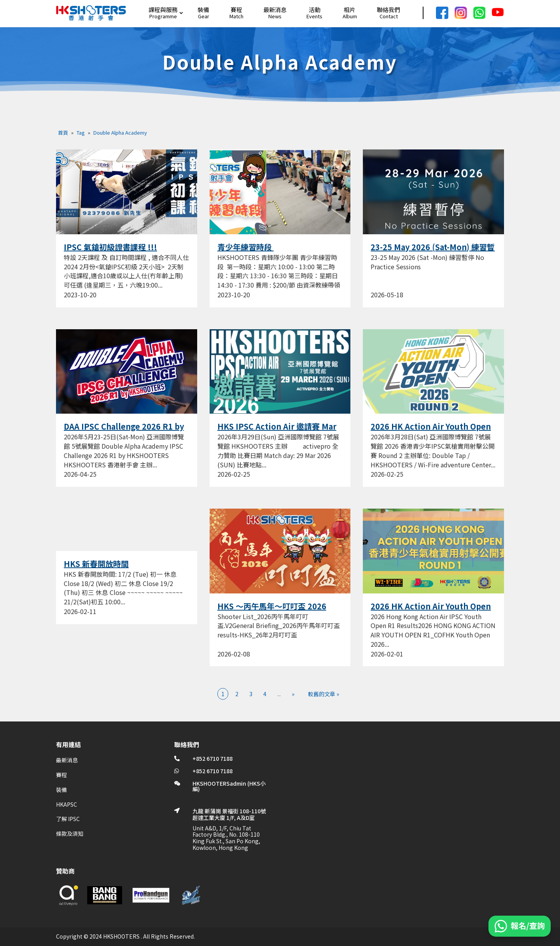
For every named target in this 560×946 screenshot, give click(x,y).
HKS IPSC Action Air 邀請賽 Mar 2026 (277, 431)
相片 (350, 10)
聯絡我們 (388, 10)
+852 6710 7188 (213, 758)
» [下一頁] (293, 694)
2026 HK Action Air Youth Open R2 (431, 431)
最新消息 (275, 10)
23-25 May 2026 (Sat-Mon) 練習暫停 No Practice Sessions (433, 252)
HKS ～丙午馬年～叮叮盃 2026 (272, 606)
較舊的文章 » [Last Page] (324, 694)
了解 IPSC (68, 819)
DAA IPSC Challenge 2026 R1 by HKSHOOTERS (124, 431)
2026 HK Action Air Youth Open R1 (431, 611)
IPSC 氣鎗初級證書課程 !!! (110, 247)
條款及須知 (70, 834)
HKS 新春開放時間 (96, 564)
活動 (315, 10)
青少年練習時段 (246, 247)
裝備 (203, 10)
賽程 (236, 10)
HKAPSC (66, 804)
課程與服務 (163, 10)
